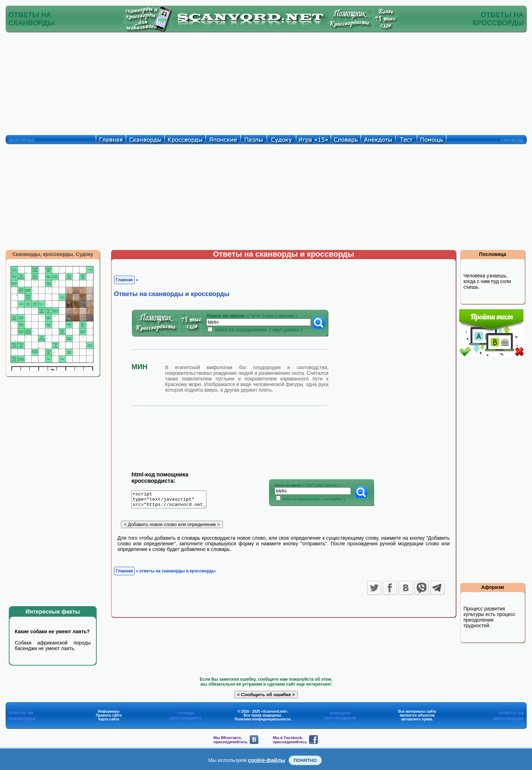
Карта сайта (109, 719)
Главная (124, 280)
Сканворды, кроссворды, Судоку (53, 254)
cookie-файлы (267, 760)
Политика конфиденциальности (262, 719)
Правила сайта (109, 715)
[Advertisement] (266, 82)
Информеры (109, 711)
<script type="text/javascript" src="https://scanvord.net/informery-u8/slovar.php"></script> (173, 501)
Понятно (305, 760)
